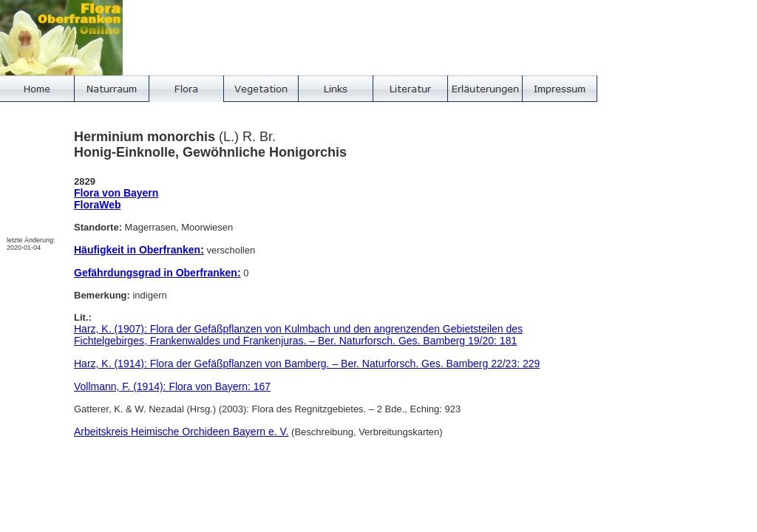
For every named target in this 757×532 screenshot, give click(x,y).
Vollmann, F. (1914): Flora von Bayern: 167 (172, 386)
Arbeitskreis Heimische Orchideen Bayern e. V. (181, 432)
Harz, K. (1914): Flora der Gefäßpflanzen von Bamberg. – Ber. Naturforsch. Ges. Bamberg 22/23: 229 (307, 364)
